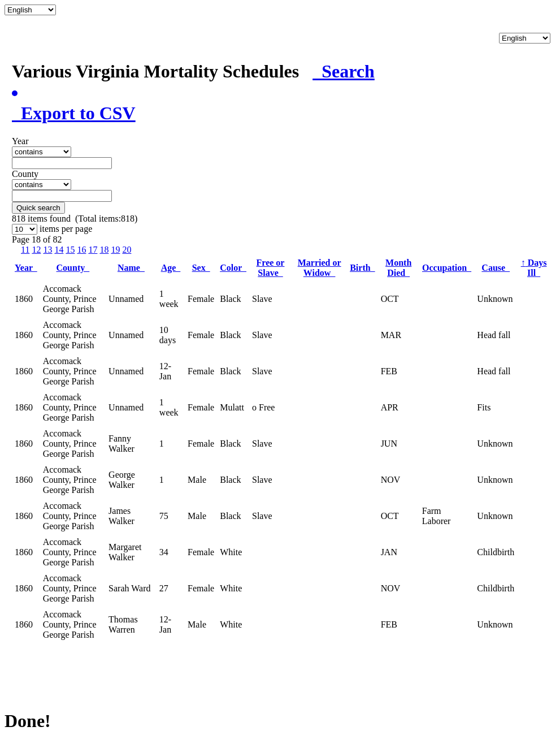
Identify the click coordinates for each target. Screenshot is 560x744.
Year (26, 268)
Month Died (398, 268)
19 (115, 250)
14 (59, 250)
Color (233, 268)
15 (70, 250)
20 (127, 250)
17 (93, 250)
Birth (362, 268)
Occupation (447, 268)
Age (171, 268)
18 (104, 250)
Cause (496, 268)
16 (81, 250)
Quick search (38, 208)
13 (47, 250)
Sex (201, 268)
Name (131, 268)
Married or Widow (320, 268)
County (73, 268)
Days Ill (534, 268)
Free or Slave (271, 268)
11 (25, 250)
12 (36, 250)
